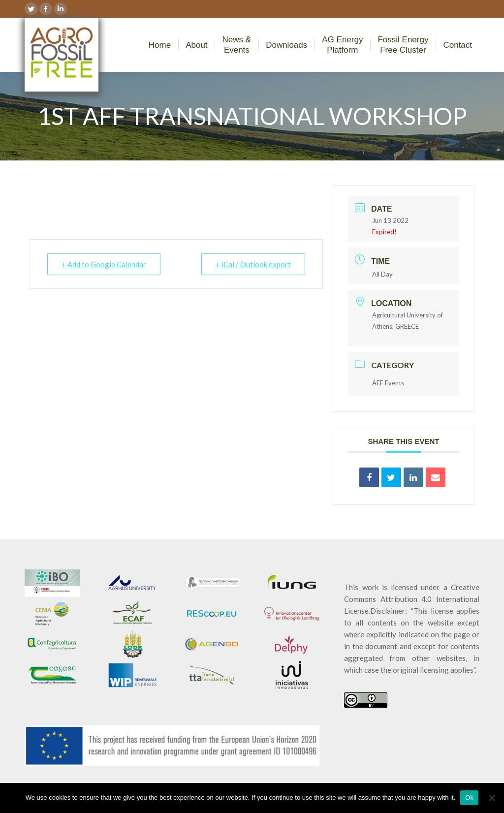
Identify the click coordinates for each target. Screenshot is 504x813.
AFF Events (388, 383)
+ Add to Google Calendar (104, 264)
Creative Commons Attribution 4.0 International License (412, 599)
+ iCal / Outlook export (253, 264)
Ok (469, 797)
